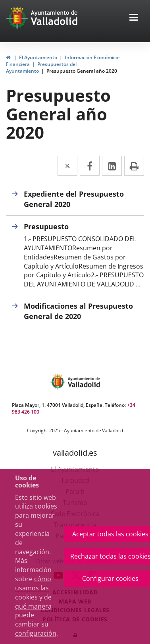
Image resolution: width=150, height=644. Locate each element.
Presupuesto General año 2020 (82, 71)
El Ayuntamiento (38, 57)
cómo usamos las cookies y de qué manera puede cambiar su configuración (36, 606)
